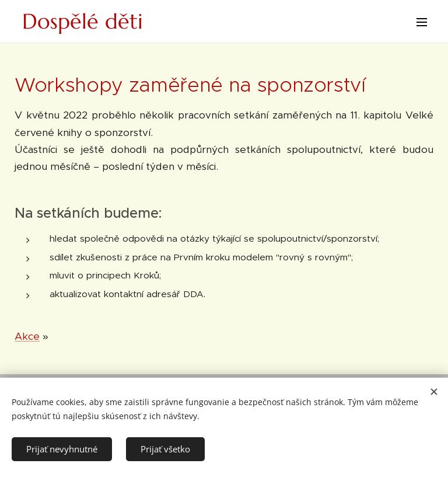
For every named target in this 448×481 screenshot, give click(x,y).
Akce (27, 336)
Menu (422, 22)
